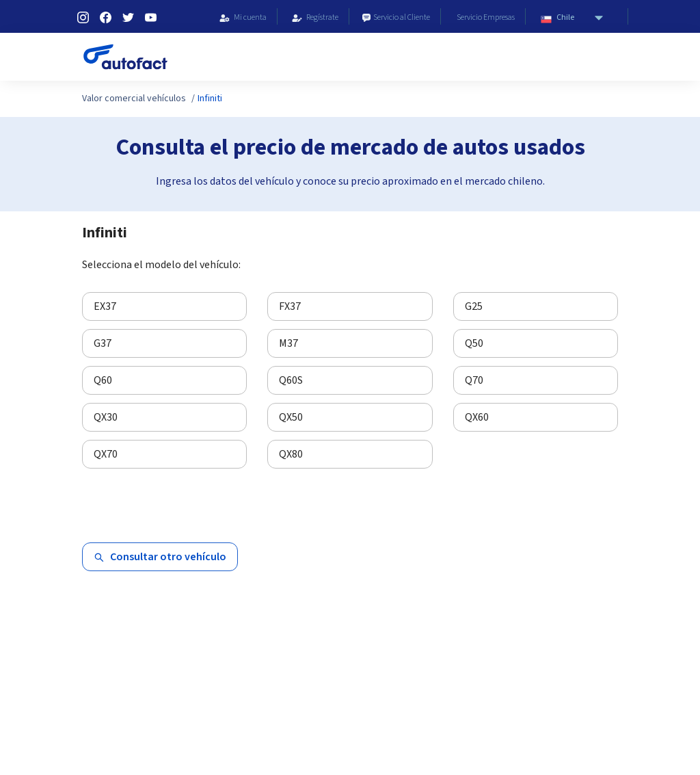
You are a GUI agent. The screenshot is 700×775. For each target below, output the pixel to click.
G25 (474, 306)
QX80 (291, 454)
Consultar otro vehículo (160, 557)
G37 (103, 343)
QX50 (291, 417)
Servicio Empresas (483, 17)
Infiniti (210, 98)
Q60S (291, 380)
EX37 (105, 306)
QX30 (106, 417)
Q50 (474, 343)
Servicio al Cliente (395, 17)
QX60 (477, 417)
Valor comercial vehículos (134, 98)
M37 (288, 343)
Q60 (103, 380)
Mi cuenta (241, 17)
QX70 (106, 454)
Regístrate (313, 17)
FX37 (290, 306)
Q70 (474, 380)
